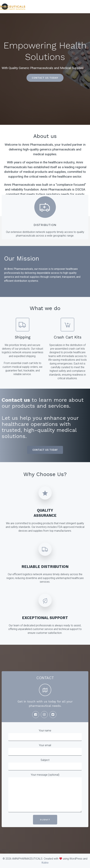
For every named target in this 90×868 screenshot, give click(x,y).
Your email (45, 750)
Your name (45, 735)
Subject (45, 764)
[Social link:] (36, 715)
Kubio (45, 863)
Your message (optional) (45, 793)
